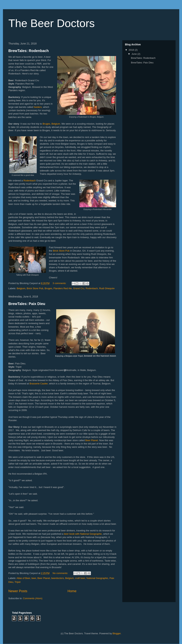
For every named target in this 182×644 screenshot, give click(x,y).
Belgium (21, 288)
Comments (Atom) (33, 598)
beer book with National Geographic (83, 534)
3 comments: (60, 283)
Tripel (17, 582)
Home (72, 591)
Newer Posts (18, 591)
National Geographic (97, 578)
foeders (38, 107)
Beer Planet (92, 440)
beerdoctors (58, 578)
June (134, 54)
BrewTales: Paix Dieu (27, 304)
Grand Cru (79, 288)
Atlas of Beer (23, 578)
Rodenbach (30, 181)
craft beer (80, 578)
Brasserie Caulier (39, 384)
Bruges (48, 288)
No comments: (61, 573)
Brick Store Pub (61, 251)
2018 (132, 50)
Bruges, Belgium (51, 124)
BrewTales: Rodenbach (29, 51)
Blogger (117, 633)
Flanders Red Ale (63, 288)
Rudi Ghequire (107, 288)
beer (34, 578)
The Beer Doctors (52, 23)
